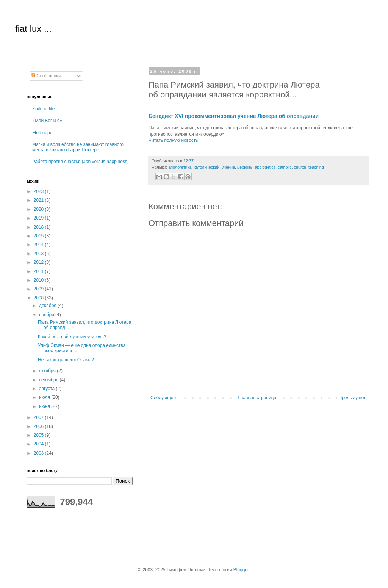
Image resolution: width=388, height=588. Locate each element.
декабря (48, 306)
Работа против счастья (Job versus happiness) (81, 162)
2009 (39, 289)
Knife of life (43, 109)
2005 (39, 435)
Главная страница (257, 398)
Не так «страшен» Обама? (66, 360)
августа (48, 389)
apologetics (265, 167)
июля (45, 397)
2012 (39, 262)
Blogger (241, 570)
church (300, 167)
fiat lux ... (33, 29)
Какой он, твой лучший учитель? (72, 337)
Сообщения (46, 76)
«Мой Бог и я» (47, 121)
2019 (39, 218)
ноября (47, 315)
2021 (39, 200)
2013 (39, 254)
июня (45, 406)
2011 (39, 271)
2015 (39, 236)
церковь (245, 167)
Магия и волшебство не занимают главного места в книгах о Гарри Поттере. (78, 147)
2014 (39, 245)
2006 (39, 426)
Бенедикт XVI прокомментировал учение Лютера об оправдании (234, 116)
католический (207, 167)
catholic (285, 167)
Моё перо (42, 133)
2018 (39, 227)
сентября (49, 380)
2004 (39, 444)
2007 (39, 417)
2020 (39, 209)
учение (228, 167)
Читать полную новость (173, 140)
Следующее (163, 398)
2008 (39, 298)
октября (48, 371)
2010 (39, 280)
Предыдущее (353, 398)
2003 (39, 453)
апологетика (180, 167)
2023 (39, 191)
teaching (316, 167)
